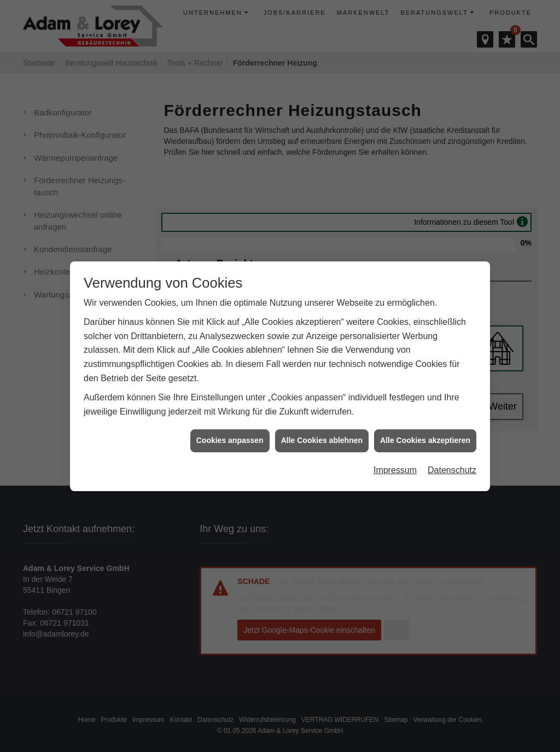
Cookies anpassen (230, 436)
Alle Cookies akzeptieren (425, 436)
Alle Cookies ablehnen (322, 436)
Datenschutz (452, 465)
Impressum (395, 465)
